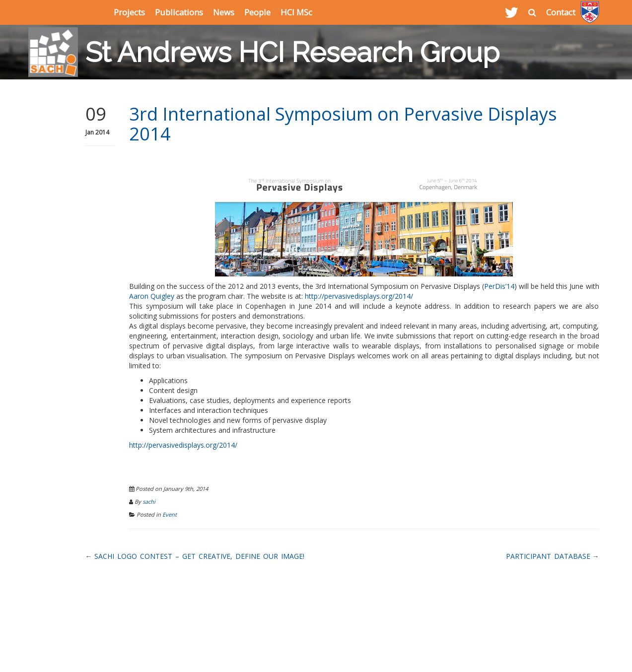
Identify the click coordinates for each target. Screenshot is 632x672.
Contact (561, 12)
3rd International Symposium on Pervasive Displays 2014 (343, 124)
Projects (129, 12)
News (224, 12)
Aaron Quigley (152, 296)
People (257, 12)
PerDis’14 (499, 286)
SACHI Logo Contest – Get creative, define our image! (199, 556)
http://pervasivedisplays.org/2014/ (359, 296)
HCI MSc (296, 12)
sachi (149, 502)
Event (170, 514)
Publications (179, 12)
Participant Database (548, 556)
